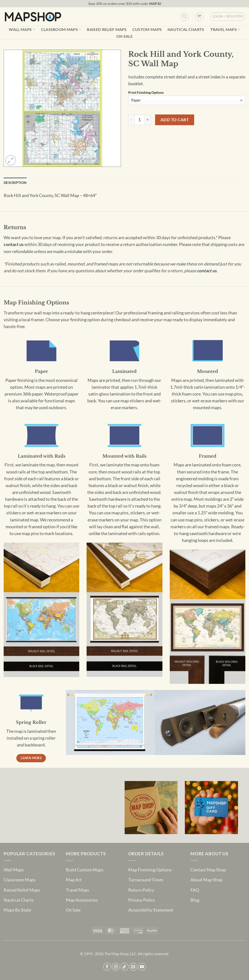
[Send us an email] (133, 967)
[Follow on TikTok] (124, 967)
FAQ (195, 890)
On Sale (124, 36)
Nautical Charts (186, 29)
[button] (199, 17)
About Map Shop (206, 880)
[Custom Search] (184, 17)
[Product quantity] (139, 120)
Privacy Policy (142, 900)
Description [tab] (15, 183)
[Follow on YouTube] (142, 967)
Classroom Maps (61, 29)
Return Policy (141, 890)
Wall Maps (22, 29)
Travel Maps (225, 29)
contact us (14, 244)
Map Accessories (82, 900)
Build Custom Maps (85, 870)
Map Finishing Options (150, 870)
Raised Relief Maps (107, 29)
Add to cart (175, 120)
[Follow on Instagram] (116, 967)
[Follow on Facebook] (107, 967)
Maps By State (17, 910)
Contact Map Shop (208, 870)
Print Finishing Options (146, 93)
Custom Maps (147, 29)
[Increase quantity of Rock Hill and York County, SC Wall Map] (148, 120)
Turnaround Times (146, 880)
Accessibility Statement (151, 910)
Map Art (74, 880)
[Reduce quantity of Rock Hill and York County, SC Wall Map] (131, 120)
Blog (195, 900)
